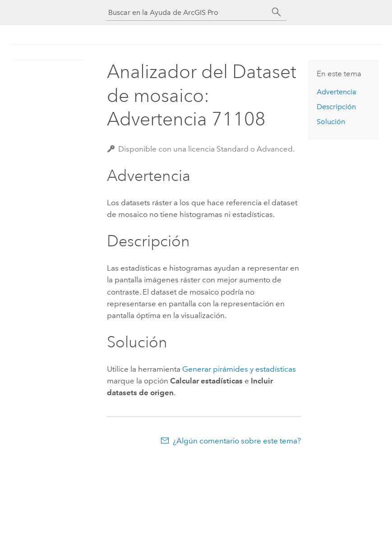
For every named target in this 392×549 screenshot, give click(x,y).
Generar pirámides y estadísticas (239, 369)
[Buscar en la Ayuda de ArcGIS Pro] (187, 12)
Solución (331, 122)
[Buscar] (277, 12)
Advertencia (337, 92)
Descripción (336, 107)
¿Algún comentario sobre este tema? (237, 441)
